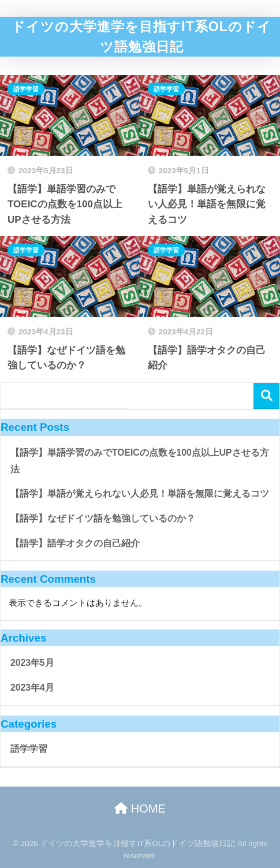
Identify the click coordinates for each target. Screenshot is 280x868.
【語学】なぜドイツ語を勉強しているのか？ (103, 518)
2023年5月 (32, 663)
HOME (140, 809)
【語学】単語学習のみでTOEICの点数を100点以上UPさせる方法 (140, 461)
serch (266, 396)
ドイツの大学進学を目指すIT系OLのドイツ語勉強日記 (141, 37)
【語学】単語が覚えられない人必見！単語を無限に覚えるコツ (140, 493)
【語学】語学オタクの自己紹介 (75, 543)
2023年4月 (32, 688)
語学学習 (26, 89)
